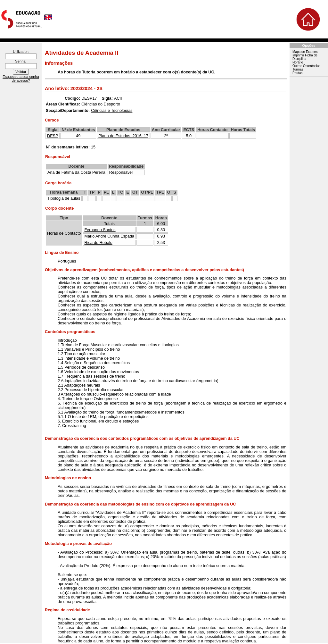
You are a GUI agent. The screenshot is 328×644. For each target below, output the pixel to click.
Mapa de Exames (305, 52)
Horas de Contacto (64, 233)
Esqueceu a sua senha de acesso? (21, 79)
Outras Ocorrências (306, 66)
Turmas (298, 69)
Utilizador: (21, 52)
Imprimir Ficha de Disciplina (305, 57)
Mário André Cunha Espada (110, 236)
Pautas (297, 73)
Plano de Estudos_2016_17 (123, 136)
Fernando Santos (100, 230)
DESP (53, 136)
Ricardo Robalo (98, 243)
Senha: (21, 61)
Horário (298, 62)
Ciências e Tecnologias (112, 111)
